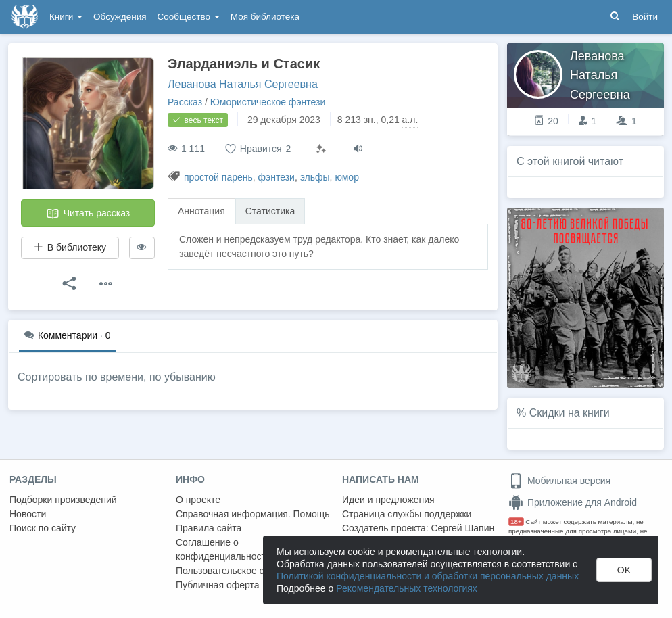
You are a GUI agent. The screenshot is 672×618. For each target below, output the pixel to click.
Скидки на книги (570, 413)
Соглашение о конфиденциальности (223, 549)
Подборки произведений (63, 500)
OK (624, 570)
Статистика (270, 211)
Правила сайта (209, 528)
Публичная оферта (218, 585)
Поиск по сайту (43, 528)
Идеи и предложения (388, 500)
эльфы (315, 177)
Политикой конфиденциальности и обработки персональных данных (428, 576)
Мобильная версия (559, 481)
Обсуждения (120, 17)
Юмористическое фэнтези (268, 102)
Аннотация (201, 211)
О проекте (198, 500)
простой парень (218, 177)
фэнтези (277, 177)
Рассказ (185, 102)
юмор (347, 177)
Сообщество (189, 17)
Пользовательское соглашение (244, 571)
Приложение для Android (573, 502)
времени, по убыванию (158, 377)
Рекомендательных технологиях (407, 588)
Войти (645, 17)
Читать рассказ (88, 214)
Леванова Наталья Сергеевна (243, 84)
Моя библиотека (265, 17)
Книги (66, 17)
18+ (516, 522)
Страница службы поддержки (407, 514)
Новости (28, 514)
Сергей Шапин (462, 528)
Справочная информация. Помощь (253, 514)
